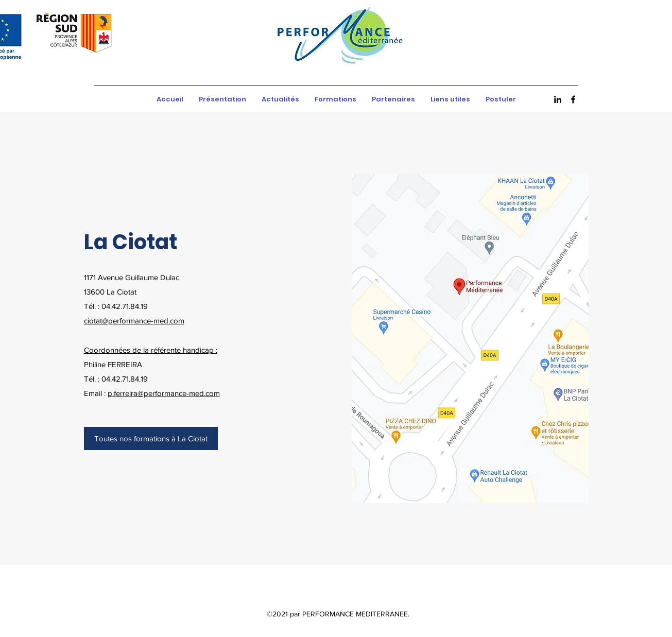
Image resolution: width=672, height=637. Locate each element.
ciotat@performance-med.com (134, 321)
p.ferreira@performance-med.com (164, 393)
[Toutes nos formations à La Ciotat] (151, 438)
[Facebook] (573, 99)
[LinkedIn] (558, 99)
